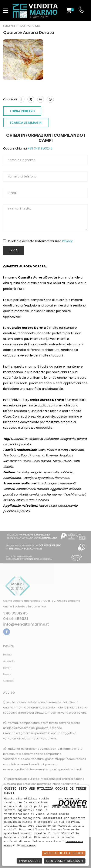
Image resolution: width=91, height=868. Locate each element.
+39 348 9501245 (40, 148)
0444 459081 (16, 619)
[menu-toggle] (6, 11)
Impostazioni (29, 861)
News (7, 674)
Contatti (9, 681)
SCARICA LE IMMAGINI (26, 123)
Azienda (9, 661)
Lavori (7, 668)
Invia (14, 250)
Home (7, 655)
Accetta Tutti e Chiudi (64, 853)
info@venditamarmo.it (26, 624)
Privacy (67, 241)
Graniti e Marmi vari (22, 26)
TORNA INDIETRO (22, 111)
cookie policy (28, 846)
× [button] (86, 788)
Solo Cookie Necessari (65, 861)
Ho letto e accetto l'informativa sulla (40, 241)
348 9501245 (15, 613)
